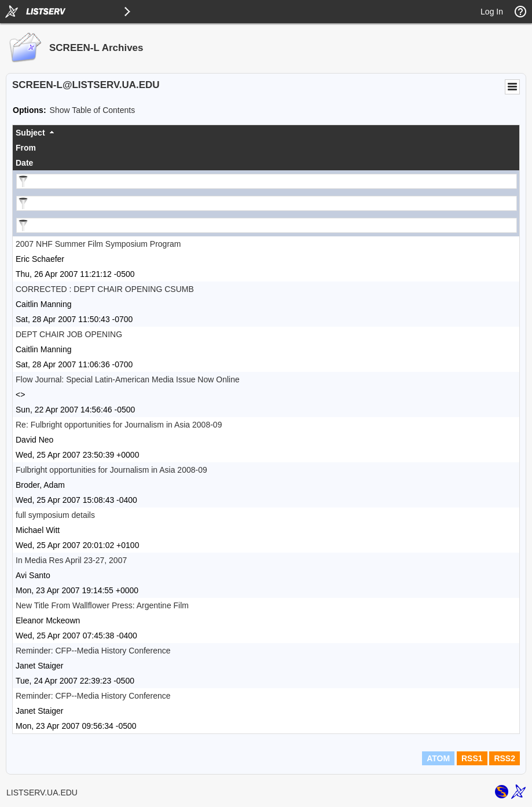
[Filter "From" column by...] (267, 203)
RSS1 (472, 758)
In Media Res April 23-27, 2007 (71, 560)
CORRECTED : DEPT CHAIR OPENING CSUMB (105, 289)
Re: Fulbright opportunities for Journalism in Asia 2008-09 (119, 425)
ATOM (438, 758)
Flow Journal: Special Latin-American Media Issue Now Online (128, 379)
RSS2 (505, 758)
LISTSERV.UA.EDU (42, 793)
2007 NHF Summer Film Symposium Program (98, 244)
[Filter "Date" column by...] (267, 225)
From (26, 148)
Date (24, 163)
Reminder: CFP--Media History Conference (93, 651)
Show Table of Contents (93, 110)
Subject (30, 133)
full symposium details (55, 515)
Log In (492, 12)
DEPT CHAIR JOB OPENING (69, 334)
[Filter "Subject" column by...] (267, 181)
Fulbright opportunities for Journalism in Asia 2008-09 (111, 470)
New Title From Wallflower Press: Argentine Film (102, 605)
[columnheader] (266, 133)
